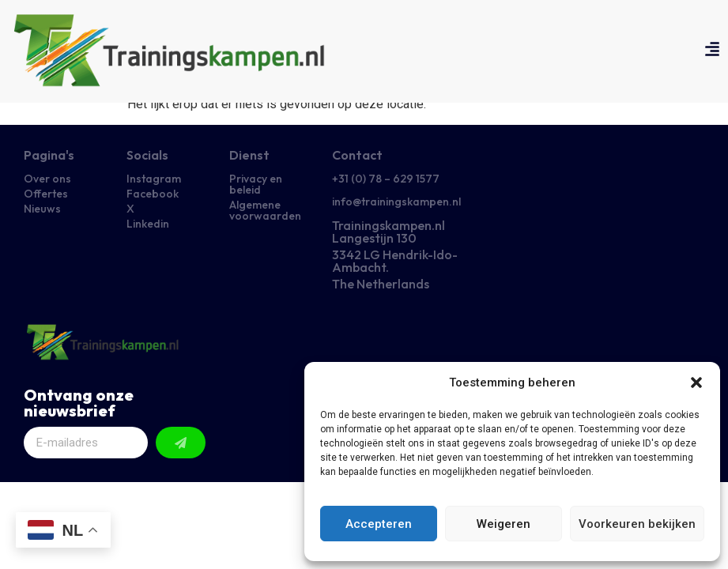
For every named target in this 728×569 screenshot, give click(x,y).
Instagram (154, 179)
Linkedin (148, 224)
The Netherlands (381, 284)
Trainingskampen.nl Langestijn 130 (389, 232)
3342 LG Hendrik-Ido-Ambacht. (395, 261)
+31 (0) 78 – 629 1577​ (386, 179)
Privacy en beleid (256, 184)
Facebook (153, 194)
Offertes (46, 194)
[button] (696, 382)
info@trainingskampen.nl (396, 202)
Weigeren (504, 524)
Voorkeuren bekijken (637, 524)
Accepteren (379, 524)
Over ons (47, 179)
